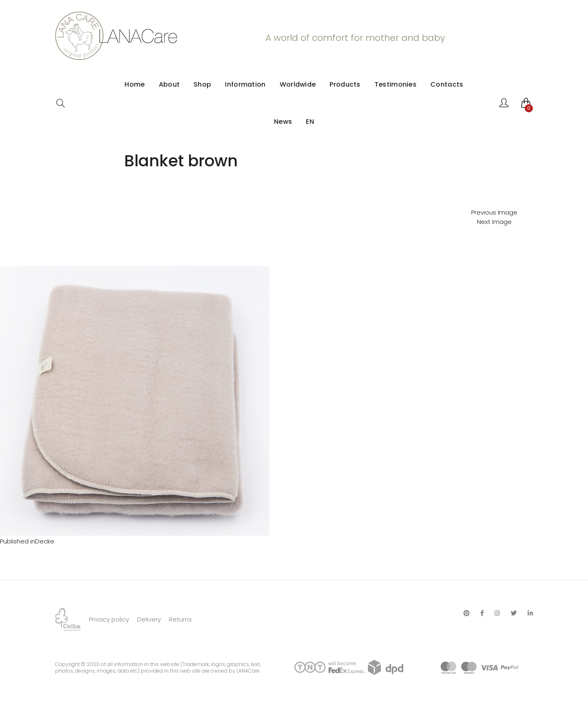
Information (245, 84)
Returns (180, 619)
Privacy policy (109, 619)
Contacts (447, 84)
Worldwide (298, 84)
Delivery (149, 619)
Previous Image (494, 212)
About (169, 84)
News (283, 122)
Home (135, 84)
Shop (202, 84)
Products (345, 84)
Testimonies (395, 84)
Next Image (494, 222)
